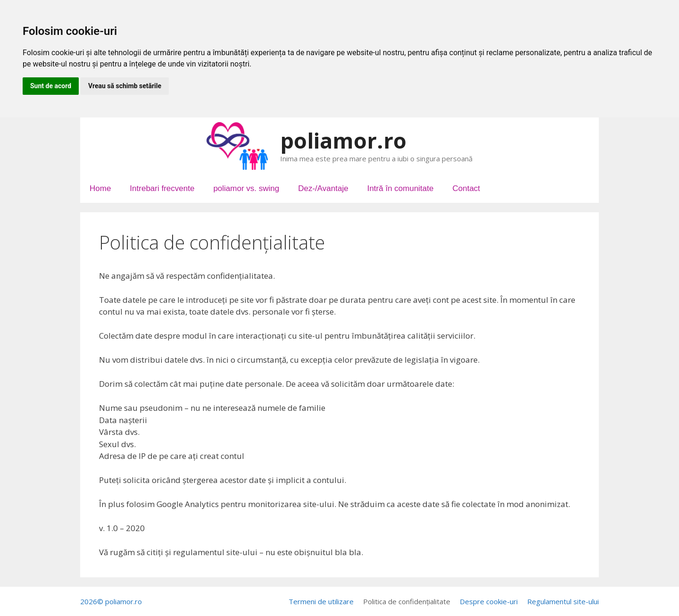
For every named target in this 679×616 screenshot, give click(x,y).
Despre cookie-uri (489, 601)
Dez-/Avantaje (323, 188)
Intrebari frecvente (162, 188)
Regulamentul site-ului (563, 601)
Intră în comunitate (401, 188)
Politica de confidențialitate (407, 601)
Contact (466, 188)
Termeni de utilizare (321, 601)
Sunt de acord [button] (51, 86)
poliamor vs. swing (246, 188)
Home (100, 188)
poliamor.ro (343, 140)
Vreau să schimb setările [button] (125, 86)
